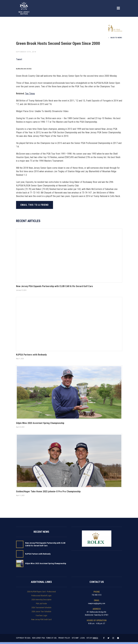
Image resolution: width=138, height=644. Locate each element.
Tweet (19, 59)
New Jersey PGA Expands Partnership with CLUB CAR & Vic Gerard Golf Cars (45, 545)
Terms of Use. (52, 640)
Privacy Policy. (65, 640)
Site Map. (75, 640)
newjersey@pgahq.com (97, 604)
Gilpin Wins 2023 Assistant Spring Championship (46, 564)
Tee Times (30, 93)
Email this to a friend (35, 205)
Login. (83, 640)
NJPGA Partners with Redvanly (38, 554)
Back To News (115, 38)
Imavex (96, 640)
